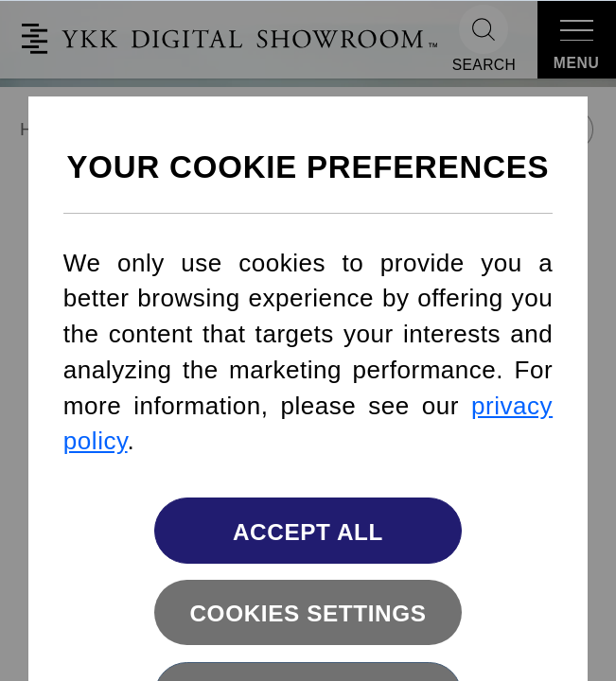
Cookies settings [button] (308, 613)
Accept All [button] (308, 532)
